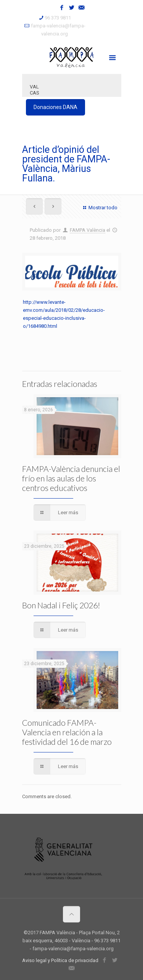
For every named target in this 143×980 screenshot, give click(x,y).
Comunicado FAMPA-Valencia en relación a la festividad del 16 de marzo (67, 732)
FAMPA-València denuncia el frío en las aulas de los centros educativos (71, 478)
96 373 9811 (58, 18)
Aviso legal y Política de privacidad (60, 960)
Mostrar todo (99, 208)
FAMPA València (88, 230)
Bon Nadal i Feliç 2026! (61, 605)
